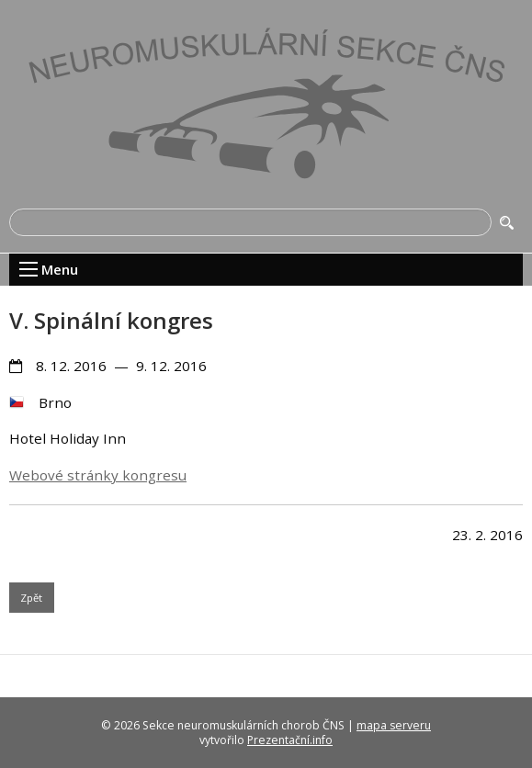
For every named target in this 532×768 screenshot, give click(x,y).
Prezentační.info (290, 740)
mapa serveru (394, 725)
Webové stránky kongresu (98, 475)
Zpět (31, 598)
